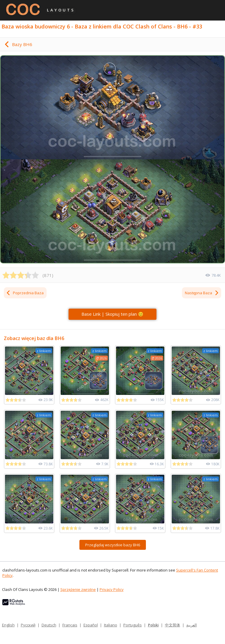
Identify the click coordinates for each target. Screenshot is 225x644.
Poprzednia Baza (25, 293)
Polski (153, 625)
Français (70, 625)
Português (133, 625)
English (8, 625)
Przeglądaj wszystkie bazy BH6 (113, 545)
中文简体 (173, 625)
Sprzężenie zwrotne (78, 589)
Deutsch (49, 625)
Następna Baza (202, 293)
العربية (192, 625)
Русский (28, 625)
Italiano (111, 625)
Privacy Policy (112, 589)
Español (91, 625)
